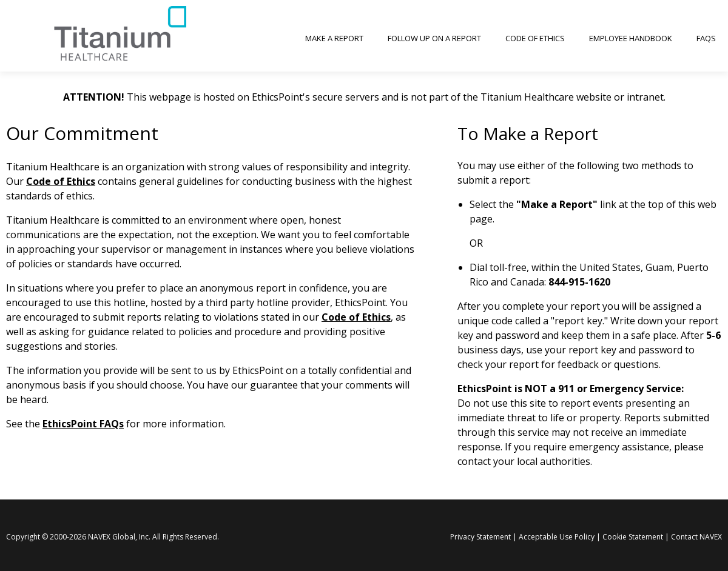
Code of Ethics (535, 38)
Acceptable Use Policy (557, 537)
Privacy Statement (480, 537)
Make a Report (334, 38)
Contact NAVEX (696, 537)
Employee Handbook (631, 38)
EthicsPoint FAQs (83, 424)
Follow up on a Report (434, 38)
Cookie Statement (633, 537)
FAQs (706, 38)
